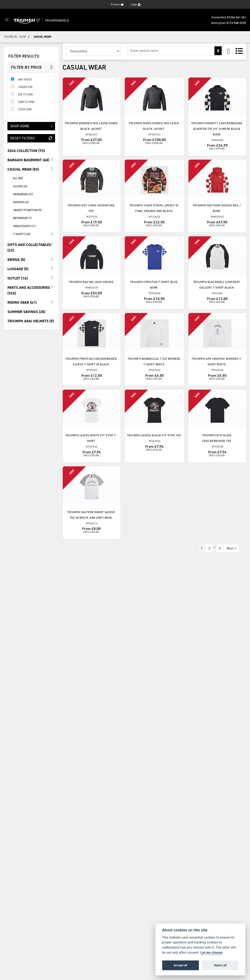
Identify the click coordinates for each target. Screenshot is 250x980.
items (117, 4)
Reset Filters (31, 138)
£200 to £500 (26, 102)
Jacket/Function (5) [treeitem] (27, 210)
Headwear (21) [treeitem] (23, 194)
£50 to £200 (25, 94)
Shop (23, 37)
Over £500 (25, 109)
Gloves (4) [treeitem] (20, 186)
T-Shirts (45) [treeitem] (34, 234)
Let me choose (212, 953)
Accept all (181, 965)
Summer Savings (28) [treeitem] (26, 312)
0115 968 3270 (236, 23)
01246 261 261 (237, 17)
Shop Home (31, 126)
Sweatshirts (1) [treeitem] (24, 226)
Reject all (220, 965)
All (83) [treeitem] (18, 178)
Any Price (25, 79)
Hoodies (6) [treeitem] (21, 202)
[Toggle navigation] (7, 20)
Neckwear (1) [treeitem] (22, 218)
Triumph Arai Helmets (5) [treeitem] (31, 321)
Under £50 (25, 87)
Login (136, 4)
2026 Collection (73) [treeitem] (26, 151)
